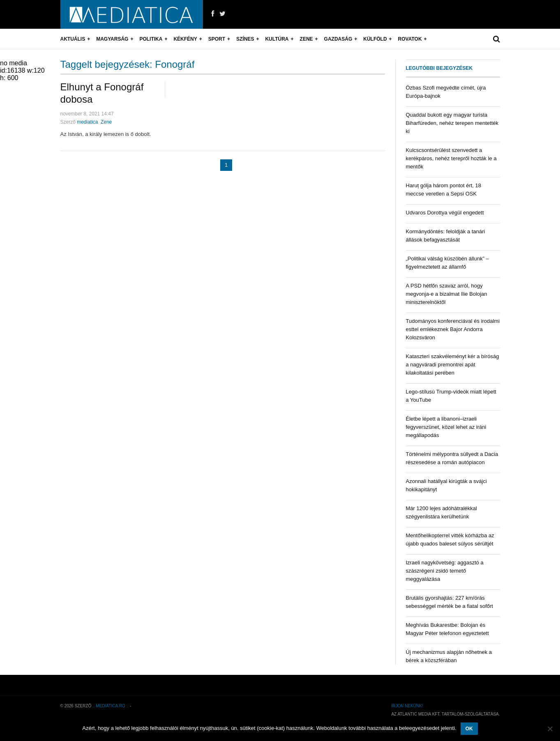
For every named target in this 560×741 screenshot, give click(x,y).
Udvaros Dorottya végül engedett (445, 213)
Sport (217, 39)
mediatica (87, 122)
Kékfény (185, 39)
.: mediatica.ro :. (111, 706)
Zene (307, 39)
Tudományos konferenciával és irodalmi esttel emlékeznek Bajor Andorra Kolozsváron (453, 329)
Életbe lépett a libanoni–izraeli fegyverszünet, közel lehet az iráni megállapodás (446, 427)
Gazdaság (338, 39)
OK (469, 729)
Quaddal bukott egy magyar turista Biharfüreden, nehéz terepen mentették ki (452, 123)
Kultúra (277, 39)
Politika (151, 39)
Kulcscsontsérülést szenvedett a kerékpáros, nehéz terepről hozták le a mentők (451, 158)
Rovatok (410, 39)
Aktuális (73, 39)
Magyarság (112, 39)
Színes (245, 39)
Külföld (375, 39)
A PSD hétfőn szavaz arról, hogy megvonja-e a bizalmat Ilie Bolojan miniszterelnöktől (447, 294)
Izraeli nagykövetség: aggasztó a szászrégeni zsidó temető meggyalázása (445, 571)
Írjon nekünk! (407, 706)
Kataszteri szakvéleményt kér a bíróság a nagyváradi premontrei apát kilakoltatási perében (453, 365)
